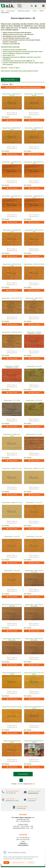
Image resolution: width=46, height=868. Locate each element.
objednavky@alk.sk (33, 793)
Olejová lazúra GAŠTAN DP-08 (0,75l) (12, 742)
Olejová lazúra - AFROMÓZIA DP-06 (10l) (34, 95)
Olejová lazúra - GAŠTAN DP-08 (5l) (34, 264)
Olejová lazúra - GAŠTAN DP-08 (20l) (34, 231)
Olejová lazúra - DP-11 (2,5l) (12, 400)
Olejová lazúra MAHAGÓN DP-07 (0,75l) (34, 742)
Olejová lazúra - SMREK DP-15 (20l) (12, 502)
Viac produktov (23, 774)
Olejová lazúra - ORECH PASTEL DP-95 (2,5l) (12, 639)
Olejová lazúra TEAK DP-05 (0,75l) (12, 707)
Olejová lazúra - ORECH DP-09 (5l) (12, 332)
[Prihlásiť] (36, 6)
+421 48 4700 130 (28, 1)
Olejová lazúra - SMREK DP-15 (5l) (12, 468)
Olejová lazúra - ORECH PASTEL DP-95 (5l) (34, 571)
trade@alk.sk (17, 1)
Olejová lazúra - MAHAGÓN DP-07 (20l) (12, 163)
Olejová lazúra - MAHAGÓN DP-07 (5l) (12, 197)
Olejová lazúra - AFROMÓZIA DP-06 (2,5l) (12, 95)
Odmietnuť (31, 863)
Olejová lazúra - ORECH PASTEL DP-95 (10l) (34, 605)
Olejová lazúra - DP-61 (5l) (12, 537)
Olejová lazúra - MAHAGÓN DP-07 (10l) (34, 163)
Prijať (6, 863)
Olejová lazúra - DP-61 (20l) (12, 571)
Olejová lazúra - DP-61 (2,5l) (34, 502)
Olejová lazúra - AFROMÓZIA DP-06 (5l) (12, 129)
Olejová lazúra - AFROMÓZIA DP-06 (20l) (34, 129)
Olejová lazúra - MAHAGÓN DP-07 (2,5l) (34, 197)
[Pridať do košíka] (12, 120)
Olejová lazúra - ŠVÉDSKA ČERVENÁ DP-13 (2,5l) (34, 333)
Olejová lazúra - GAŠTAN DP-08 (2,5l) (12, 231)
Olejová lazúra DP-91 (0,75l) (34, 434)
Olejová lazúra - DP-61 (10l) (34, 537)
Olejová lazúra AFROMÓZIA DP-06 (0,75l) (34, 707)
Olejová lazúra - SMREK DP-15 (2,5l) (12, 435)
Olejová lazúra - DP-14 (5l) (34, 366)
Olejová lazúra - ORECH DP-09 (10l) (12, 298)
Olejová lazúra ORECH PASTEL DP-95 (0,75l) (12, 605)
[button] (32, 6)
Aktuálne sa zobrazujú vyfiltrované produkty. (28, 87)
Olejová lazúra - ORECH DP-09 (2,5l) (34, 299)
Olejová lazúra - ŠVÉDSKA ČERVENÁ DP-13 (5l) (12, 367)
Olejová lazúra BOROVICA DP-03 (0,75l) (12, 673)
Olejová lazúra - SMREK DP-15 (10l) (34, 468)
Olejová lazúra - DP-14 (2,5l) (34, 400)
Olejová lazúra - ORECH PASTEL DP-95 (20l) (34, 639)
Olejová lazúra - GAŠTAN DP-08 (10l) (12, 265)
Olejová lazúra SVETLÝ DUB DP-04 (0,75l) (34, 673)
